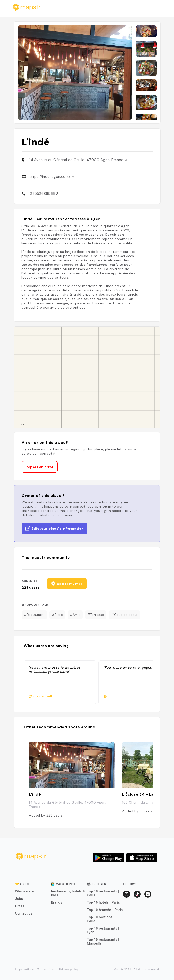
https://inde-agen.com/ (51, 177)
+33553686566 (43, 194)
